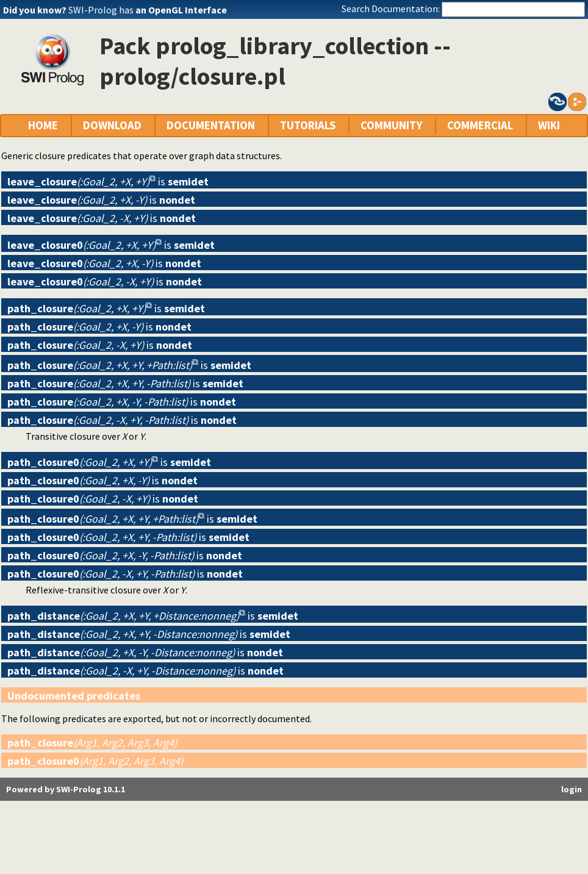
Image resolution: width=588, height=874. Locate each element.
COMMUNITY (391, 125)
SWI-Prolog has (148, 10)
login (572, 789)
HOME (43, 125)
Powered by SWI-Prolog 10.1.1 (66, 789)
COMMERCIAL (480, 125)
